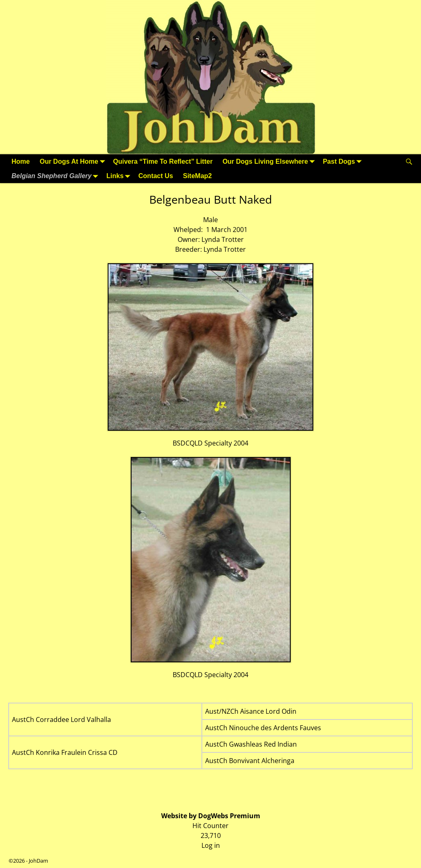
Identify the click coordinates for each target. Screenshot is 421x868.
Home (21, 161)
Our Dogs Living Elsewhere (270, 161)
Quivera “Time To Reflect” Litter (163, 161)
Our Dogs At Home (74, 161)
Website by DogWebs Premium (211, 816)
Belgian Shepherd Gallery (57, 176)
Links (120, 176)
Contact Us (156, 176)
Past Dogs (344, 161)
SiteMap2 (197, 176)
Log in (211, 845)
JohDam (38, 861)
